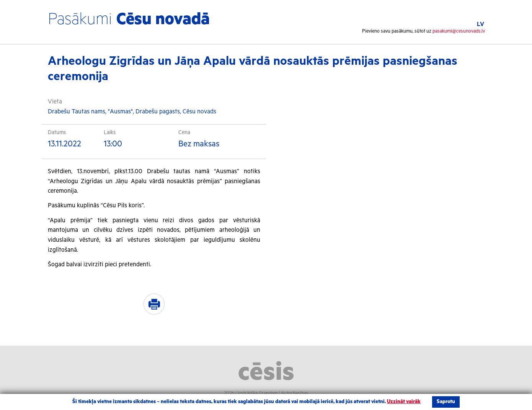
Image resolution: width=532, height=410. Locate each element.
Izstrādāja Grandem (258, 393)
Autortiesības (295, 393)
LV (481, 24)
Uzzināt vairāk (404, 402)
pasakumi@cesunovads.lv (459, 31)
